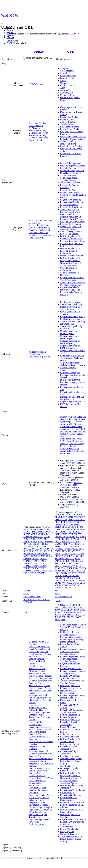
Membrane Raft (67, 95)
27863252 (71, 463)
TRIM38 (27, 566)
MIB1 (40, 534)
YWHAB (59, 585)
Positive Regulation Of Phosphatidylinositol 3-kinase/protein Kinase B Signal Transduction (71, 262)
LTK (84, 539)
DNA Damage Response (71, 173)
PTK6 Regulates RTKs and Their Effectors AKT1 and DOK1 (72, 358)
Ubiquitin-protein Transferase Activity (38, 667)
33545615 (74, 487)
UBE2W (81, 580)
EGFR (64, 524)
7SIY (63, 620)
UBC (57, 573)
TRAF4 (82, 568)
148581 (27, 591)
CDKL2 (82, 520)
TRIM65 (27, 571)
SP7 (81, 561)
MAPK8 (63, 541)
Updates (10, 38)
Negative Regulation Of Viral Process (39, 821)
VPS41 (33, 573)
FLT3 (64, 529)
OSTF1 (67, 546)
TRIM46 (35, 566)
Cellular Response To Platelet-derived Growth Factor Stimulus (71, 212)
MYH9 (76, 541)
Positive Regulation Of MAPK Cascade (70, 740)
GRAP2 (63, 532)
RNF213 (41, 551)
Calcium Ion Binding (69, 117)
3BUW (70, 610)
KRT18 (83, 537)
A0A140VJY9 (44, 600)
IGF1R (81, 532)
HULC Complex (36, 84)
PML (45, 539)
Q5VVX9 (28, 602)
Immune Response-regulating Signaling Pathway (73, 672)
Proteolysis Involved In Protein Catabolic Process (40, 697)
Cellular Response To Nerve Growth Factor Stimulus (72, 284)
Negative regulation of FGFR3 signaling (70, 342)
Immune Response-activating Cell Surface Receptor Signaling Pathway (73, 659)
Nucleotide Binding (37, 123)
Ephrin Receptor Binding (71, 146)
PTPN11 (66, 554)
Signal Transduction (69, 175)
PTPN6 (81, 554)
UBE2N (66, 580)
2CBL (75, 605)
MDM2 (34, 534)
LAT (57, 539)
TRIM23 (27, 559)
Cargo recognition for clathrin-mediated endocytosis (73, 364)
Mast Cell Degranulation (71, 231)
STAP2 (69, 563)
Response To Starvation (70, 224)
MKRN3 (33, 537)
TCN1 (78, 566)
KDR (63, 537)
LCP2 (72, 539)
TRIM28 (27, 561)
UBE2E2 (67, 576)
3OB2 (57, 612)
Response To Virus (37, 802)
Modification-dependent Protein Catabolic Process (40, 687)
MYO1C (59, 544)
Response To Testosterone (71, 207)
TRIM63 (42, 568)
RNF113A (49, 541)
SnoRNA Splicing (37, 824)
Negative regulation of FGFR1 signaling (70, 332)
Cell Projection (67, 93)
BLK (81, 515)
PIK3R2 (75, 549)
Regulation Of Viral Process (41, 795)
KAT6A (27, 534)
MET (70, 541)
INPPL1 (58, 534)
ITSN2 (81, 534)
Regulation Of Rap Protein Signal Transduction (72, 203)
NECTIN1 (80, 544)
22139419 (74, 485)
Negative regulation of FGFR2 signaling (70, 337)
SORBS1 (67, 561)
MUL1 (40, 537)
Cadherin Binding (68, 141)
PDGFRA (75, 546)
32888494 (80, 463)
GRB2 (70, 532)
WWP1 (76, 583)
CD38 (65, 520)
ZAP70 (66, 588)
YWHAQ (76, 585)
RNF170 (50, 549)
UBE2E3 (75, 576)
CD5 (76, 520)
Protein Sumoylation (38, 771)
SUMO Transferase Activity (41, 759)
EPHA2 (77, 524)
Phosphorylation (67, 832)
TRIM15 (41, 556)
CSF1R (69, 522)
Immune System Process (40, 768)
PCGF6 (34, 539)
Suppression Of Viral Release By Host (38, 709)
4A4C (79, 612)
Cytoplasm (65, 68)
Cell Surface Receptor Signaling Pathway (70, 179)
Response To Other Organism (37, 748)
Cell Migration (67, 827)
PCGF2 (27, 539)
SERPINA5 (72, 556)
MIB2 (46, 534)
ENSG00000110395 (64, 597)
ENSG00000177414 (32, 597)
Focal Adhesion (67, 78)
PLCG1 (82, 549)
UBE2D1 (64, 573)
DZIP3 (41, 532)
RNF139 (27, 546)
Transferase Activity (38, 130)
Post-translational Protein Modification (40, 655)
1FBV (63, 605)
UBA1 (51, 571)
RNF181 (27, 551)
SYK (73, 566)
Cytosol (64, 73)
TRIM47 (43, 566)
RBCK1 (27, 541)
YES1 (82, 583)
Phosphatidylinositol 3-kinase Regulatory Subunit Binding (73, 138)
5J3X (63, 617)
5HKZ (83, 615)
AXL (71, 515)
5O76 (68, 617)
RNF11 (41, 541)
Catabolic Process (37, 715)
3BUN (58, 610)
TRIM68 (35, 571)
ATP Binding (35, 128)
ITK (75, 534)
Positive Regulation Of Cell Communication (72, 811)
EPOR (65, 527)
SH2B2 (80, 556)
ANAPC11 (47, 527)
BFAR (34, 529)
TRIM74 (43, 571)
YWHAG (67, 585)
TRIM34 (27, 563)
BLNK (58, 517)
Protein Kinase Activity (70, 744)
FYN (57, 532)
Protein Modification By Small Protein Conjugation (40, 229)
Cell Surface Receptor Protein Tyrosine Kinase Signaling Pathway (73, 627)
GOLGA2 (49, 532)
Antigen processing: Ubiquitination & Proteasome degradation (39, 354)
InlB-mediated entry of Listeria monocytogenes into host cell (73, 375)
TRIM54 (34, 568)
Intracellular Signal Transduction (69, 748)
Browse (10, 30)
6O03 (79, 617)
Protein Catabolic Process (40, 729)
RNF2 (34, 551)
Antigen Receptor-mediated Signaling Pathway (72, 682)
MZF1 (66, 544)
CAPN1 (69, 517)
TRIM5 (27, 568)
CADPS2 (41, 529)
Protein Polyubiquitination (40, 220)
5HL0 (57, 617)
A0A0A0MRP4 (30, 600)
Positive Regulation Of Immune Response (70, 716)
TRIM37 (43, 563)
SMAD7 (58, 561)
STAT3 (76, 563)
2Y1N (75, 607)
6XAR (58, 620)
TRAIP (34, 556)
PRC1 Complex (36, 785)
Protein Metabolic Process (40, 676)
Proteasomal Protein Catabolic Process (38, 733)
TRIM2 (49, 556)
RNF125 (45, 544)
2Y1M (69, 607)
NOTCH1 (59, 546)
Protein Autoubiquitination (72, 256)
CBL (71, 52)
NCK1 (72, 544)
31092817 (33, 485)
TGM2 (64, 568)
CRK (57, 522)
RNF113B (28, 544)
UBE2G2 (67, 578)
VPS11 (27, 573)
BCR (76, 515)
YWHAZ (59, 588)
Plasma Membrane (68, 76)
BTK (63, 517)
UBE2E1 (59, 576)
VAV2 (70, 583)
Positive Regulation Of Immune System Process (71, 687)
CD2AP (58, 520)
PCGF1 (47, 537)
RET (57, 556)
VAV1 (64, 583)
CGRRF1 (28, 532)
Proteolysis (34, 705)
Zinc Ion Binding (68, 122)
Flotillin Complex (68, 85)
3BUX (77, 610)
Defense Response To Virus (41, 778)
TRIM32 (42, 561)
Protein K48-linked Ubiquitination (37, 782)
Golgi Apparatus (67, 71)
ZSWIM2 (41, 573)
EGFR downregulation (70, 319)
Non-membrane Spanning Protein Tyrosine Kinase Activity (71, 761)
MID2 (26, 537)
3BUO (64, 610)
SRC (64, 563)
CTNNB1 (77, 522)
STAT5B (67, 566)
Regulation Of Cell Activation (73, 819)
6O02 (73, 617)
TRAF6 (58, 571)
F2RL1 (76, 527)
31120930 (74, 34)
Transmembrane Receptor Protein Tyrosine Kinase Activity (71, 839)
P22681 (58, 601)
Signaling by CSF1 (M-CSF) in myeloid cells (73, 398)
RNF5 (40, 554)
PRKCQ (72, 551)
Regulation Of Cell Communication (68, 799)
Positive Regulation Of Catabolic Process (39, 799)
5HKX (70, 615)
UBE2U (39, 52)
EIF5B (70, 524)
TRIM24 (35, 559)
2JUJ (80, 605)
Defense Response (37, 776)
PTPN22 (74, 554)
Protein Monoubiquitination (72, 171)
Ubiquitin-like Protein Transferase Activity (38, 134)
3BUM (81, 607)
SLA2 (77, 559)
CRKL (63, 522)
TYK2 (72, 571)
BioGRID (11, 43)
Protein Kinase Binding (70, 129)
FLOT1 (58, 529)
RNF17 (43, 549)
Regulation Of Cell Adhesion (73, 790)
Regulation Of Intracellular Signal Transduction (72, 279)
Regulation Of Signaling (71, 200)
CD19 (83, 517)
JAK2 (57, 537)
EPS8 (70, 527)
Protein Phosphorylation (71, 829)
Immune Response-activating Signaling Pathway (73, 697)
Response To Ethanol (69, 234)
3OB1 (83, 610)
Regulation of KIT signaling (72, 317)
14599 (26, 594)
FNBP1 (70, 529)
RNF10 (34, 541)
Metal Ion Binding (68, 144)
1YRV (26, 612)
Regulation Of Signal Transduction (38, 816)
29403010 (65, 485)
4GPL (57, 615)
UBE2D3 (81, 573)
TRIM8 (65, 571)
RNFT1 (46, 554)
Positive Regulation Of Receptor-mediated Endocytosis (70, 251)
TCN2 (57, 568)
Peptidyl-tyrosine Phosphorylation (68, 692)
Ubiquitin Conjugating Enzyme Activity (39, 139)
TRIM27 (43, 559)
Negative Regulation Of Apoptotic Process (71, 228)
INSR (65, 534)
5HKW (63, 615)
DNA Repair (34, 223)
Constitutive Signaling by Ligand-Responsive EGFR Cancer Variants (72, 307)
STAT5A (59, 566)
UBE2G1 (59, 578)
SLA (72, 559)
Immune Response (37, 773)
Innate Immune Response (40, 727)
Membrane (65, 83)
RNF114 (37, 544)
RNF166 (35, 549)
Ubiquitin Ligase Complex (40, 807)
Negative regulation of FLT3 (73, 402)
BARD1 (27, 529)
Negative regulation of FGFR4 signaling (70, 347)
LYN (57, 541)
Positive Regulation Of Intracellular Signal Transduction (70, 722)
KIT (78, 537)
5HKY (76, 615)
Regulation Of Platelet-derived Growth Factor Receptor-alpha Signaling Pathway (71, 291)
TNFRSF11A (73, 568)
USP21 (58, 583)
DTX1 (35, 532)
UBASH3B (80, 571)
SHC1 (67, 559)
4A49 (68, 612)
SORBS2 (75, 561)
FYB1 (82, 529)
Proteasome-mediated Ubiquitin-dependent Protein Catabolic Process (41, 235)
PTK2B (58, 554)
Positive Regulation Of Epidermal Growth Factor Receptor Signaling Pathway (73, 239)
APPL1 (58, 515)
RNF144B (43, 546)
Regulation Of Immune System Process (70, 677)
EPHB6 (58, 527)
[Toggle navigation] (2, 24)
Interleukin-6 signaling (70, 302)
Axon (63, 88)
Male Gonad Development (72, 183)
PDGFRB (59, 549)
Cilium (63, 81)
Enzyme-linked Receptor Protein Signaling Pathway (72, 638)
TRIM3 (35, 561)
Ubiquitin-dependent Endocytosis (69, 269)
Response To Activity (69, 190)
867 (56, 591)
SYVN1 (27, 556)
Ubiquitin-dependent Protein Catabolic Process (73, 167)
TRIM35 (35, 563)
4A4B (74, 612)
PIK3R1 (67, 549)
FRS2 (77, 529)
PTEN (79, 551)
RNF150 (27, 549)
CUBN (58, 524)
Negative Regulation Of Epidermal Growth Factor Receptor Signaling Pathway (73, 219)
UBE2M (58, 580)
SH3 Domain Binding (70, 127)
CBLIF (77, 517)
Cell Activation (67, 734)
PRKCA (64, 551)
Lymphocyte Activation (70, 756)
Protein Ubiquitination (39, 225)
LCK (67, 539)
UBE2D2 (72, 573)
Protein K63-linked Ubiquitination (37, 723)
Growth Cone (66, 90)
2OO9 (63, 607)
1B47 (57, 605)
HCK (75, 532)
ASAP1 (65, 515)
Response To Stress (37, 761)
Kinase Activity (67, 793)
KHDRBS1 (70, 537)
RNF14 (35, 546)
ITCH (70, 534)
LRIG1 (78, 539)
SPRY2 (58, 563)
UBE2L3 (76, 578)
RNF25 (48, 551)
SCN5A (63, 556)
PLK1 (57, 551)
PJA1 (40, 539)
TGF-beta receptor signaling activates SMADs (72, 323)
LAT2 (62, 539)
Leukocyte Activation (70, 737)
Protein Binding (36, 126)
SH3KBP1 (59, 559)
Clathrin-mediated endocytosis (68, 369)
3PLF (63, 612)
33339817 (65, 507)
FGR (82, 527)
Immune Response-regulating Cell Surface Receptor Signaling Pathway (73, 652)
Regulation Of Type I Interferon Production (38, 789)
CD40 (70, 520)
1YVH (69, 605)
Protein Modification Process (73, 802)
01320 (57, 594)
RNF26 (27, 554)
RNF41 (34, 554)
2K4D (57, 607)
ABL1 (77, 512)
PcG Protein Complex (38, 805)
